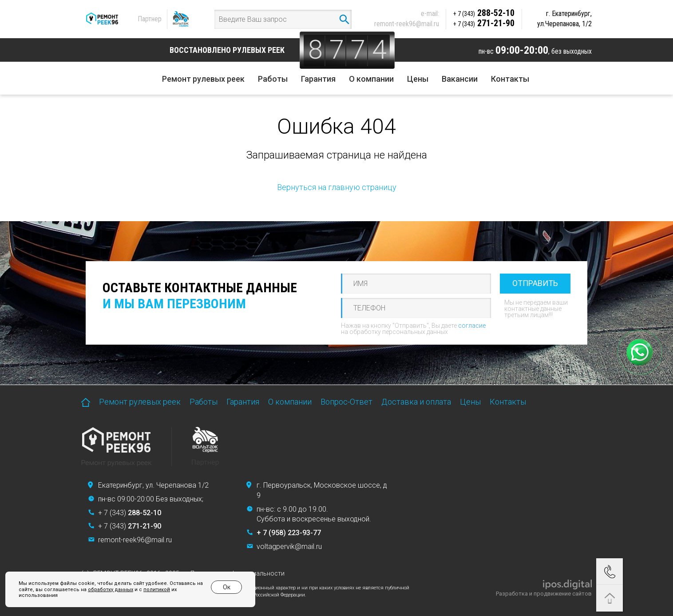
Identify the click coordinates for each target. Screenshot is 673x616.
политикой (157, 590)
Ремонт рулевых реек (203, 79)
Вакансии (460, 79)
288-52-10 (484, 13)
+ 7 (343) (130, 513)
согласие (472, 326)
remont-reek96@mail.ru (407, 24)
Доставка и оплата (416, 402)
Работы (273, 79)
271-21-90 (484, 23)
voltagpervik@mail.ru (289, 546)
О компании (371, 79)
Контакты (510, 79)
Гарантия (318, 79)
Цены (418, 79)
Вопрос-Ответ (346, 402)
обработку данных (111, 590)
